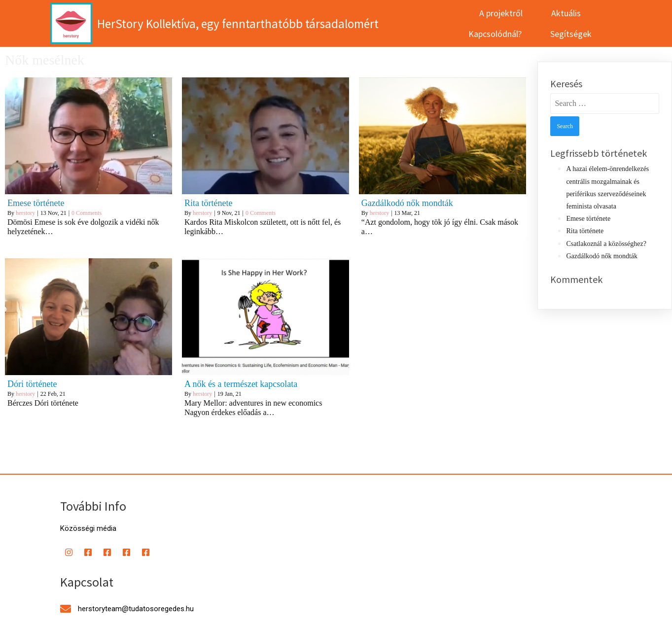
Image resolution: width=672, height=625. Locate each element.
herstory (25, 203)
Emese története (588, 209)
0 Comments (87, 203)
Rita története (585, 221)
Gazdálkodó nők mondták (602, 246)
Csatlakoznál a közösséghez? (606, 233)
